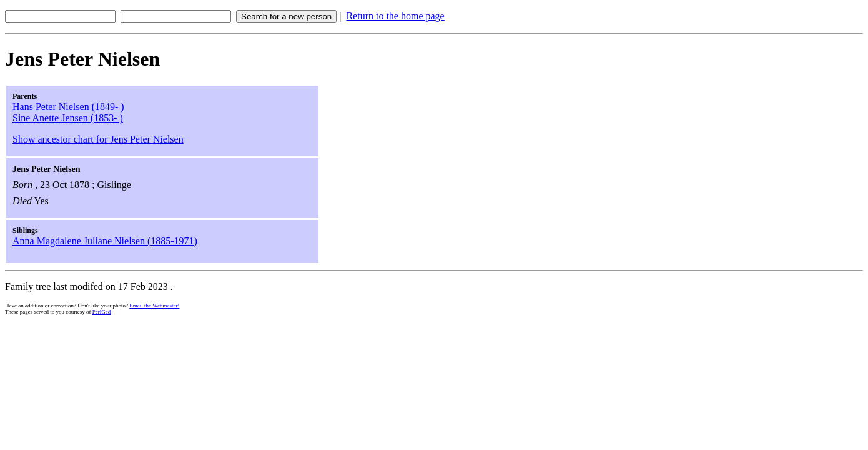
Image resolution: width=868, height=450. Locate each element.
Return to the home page (395, 16)
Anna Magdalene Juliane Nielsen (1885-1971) (105, 241)
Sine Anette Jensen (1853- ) (68, 118)
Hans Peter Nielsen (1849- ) (68, 107)
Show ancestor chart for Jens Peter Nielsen (98, 139)
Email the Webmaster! (154, 306)
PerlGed (102, 312)
